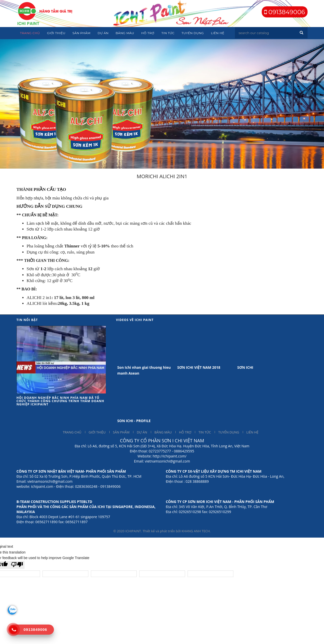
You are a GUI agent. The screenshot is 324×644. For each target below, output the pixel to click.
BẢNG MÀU (163, 432)
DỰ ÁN (142, 432)
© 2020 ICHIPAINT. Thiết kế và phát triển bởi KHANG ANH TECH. (162, 531)
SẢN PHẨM (121, 432)
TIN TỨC (205, 432)
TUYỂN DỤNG (229, 432)
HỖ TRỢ (185, 432)
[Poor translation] (17, 565)
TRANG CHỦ (72, 432)
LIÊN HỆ (252, 432)
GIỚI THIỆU (97, 432)
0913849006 (286, 12)
